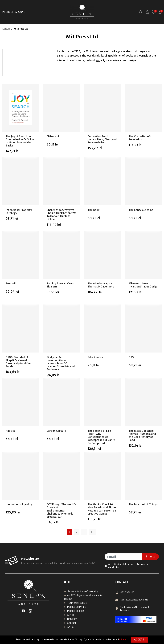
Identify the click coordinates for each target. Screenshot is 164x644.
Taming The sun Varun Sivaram (60, 285)
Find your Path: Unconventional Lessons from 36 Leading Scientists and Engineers (61, 363)
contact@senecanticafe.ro (132, 600)
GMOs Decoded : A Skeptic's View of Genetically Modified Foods (19, 362)
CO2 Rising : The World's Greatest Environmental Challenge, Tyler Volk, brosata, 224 (61, 510)
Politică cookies (74, 611)
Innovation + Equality (19, 504)
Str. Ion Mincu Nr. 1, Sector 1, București (132, 609)
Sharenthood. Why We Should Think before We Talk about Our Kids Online (61, 215)
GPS (131, 357)
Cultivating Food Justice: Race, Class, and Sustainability (102, 139)
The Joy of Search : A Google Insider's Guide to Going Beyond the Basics (20, 141)
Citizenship (53, 136)
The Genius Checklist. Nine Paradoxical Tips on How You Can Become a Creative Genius (102, 509)
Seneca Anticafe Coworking (81, 591)
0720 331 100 (125, 593)
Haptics (10, 431)
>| (92, 532)
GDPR (69, 615)
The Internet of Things (143, 504)
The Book (94, 210)
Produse (8, 12)
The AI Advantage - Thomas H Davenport (101, 285)
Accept (139, 640)
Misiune (20, 12)
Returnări (71, 619)
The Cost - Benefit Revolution (140, 138)
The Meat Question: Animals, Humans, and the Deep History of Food (142, 435)
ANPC (69, 627)
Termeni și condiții (76, 603)
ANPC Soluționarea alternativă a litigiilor (83, 597)
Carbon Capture (56, 431)
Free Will (11, 283)
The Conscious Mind (141, 210)
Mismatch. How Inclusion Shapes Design (143, 285)
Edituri (6, 29)
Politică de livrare (75, 607)
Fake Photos (95, 357)
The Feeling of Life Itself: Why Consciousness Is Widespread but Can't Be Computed (101, 437)
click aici (124, 640)
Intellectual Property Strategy (19, 211)
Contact (70, 623)
